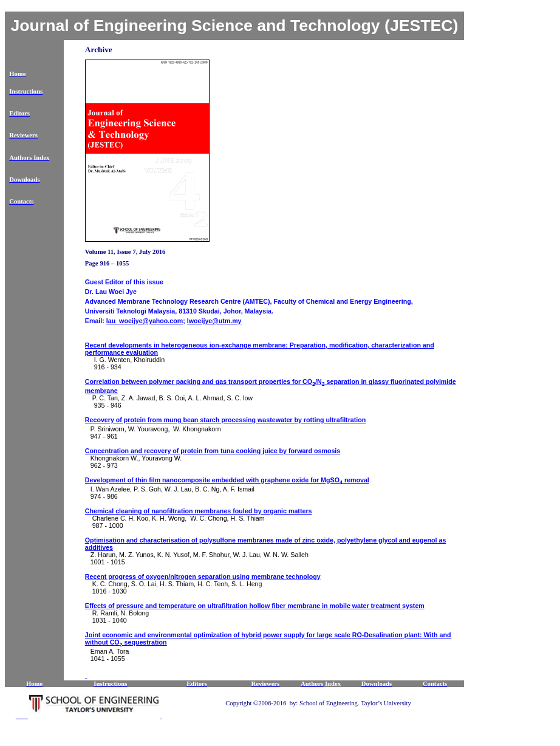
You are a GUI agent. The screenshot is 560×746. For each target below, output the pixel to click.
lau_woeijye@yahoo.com (145, 321)
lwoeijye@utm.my (214, 321)
